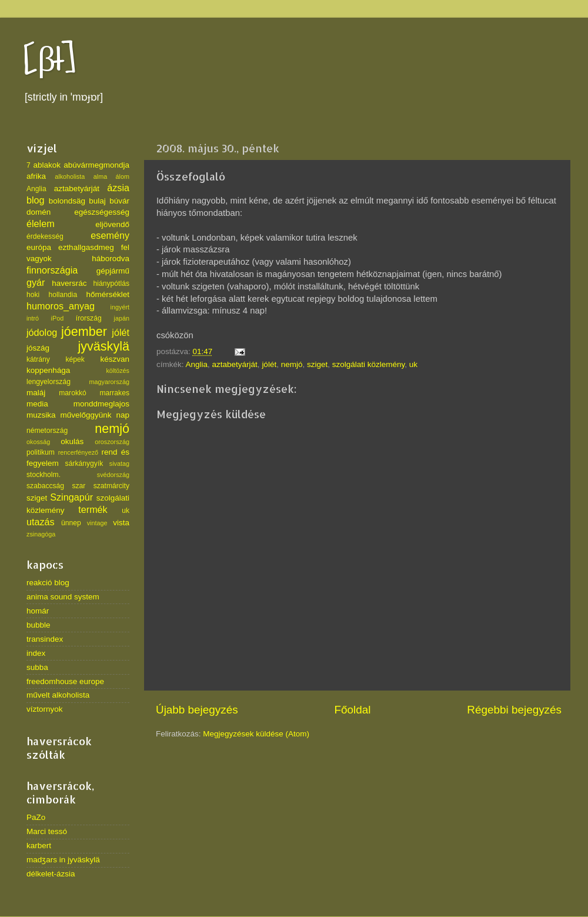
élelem (41, 224)
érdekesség (45, 236)
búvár (119, 201)
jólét (269, 364)
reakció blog (48, 583)
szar (78, 486)
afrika (36, 176)
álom (123, 176)
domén (39, 212)
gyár (36, 282)
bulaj (97, 201)
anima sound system (63, 597)
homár (38, 611)
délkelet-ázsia (51, 874)
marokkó (73, 393)
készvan (115, 359)
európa (39, 247)
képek (75, 359)
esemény (110, 235)
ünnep (71, 523)
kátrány (38, 359)
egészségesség (102, 212)
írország (89, 318)
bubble (39, 625)
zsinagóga (41, 534)
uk (413, 364)
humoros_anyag (61, 306)
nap (123, 415)
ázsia (118, 188)
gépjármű (113, 271)
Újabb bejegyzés (197, 710)
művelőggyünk (86, 415)
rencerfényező (78, 452)
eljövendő (112, 224)
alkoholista (70, 176)
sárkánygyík (84, 463)
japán (122, 318)
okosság (38, 442)
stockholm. (44, 475)
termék (93, 509)
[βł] (50, 60)
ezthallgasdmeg (86, 247)
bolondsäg (67, 201)
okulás (72, 441)
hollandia (63, 295)
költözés (118, 371)
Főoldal (353, 710)
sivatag (119, 463)
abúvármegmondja (96, 165)
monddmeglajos (101, 404)
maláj (36, 393)
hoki (33, 295)
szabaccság (45, 486)
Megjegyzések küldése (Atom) (256, 734)
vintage (97, 523)
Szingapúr (71, 497)
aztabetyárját (235, 364)
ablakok (47, 165)
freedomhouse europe (65, 681)
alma (100, 176)
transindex (45, 639)
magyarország (109, 382)
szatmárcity (111, 486)
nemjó (292, 364)
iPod (58, 318)
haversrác (69, 283)
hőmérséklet (108, 294)
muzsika (41, 415)
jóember (84, 331)
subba (37, 667)
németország (47, 431)
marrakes (114, 393)
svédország (113, 475)
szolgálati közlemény (369, 364)
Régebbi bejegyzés (514, 710)
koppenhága (48, 370)
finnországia (52, 270)
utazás (41, 522)
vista (121, 523)
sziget (317, 364)
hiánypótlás (111, 284)
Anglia (197, 364)
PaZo (36, 817)
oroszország (112, 442)
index (36, 653)
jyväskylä (103, 346)
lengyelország (49, 382)
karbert (39, 846)
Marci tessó (47, 831)
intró (33, 318)
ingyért (120, 307)
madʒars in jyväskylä (63, 860)
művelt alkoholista (58, 695)
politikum (41, 452)
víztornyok (45, 709)
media (37, 404)
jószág (38, 348)
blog (36, 200)
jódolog (42, 332)
